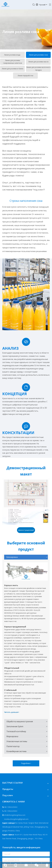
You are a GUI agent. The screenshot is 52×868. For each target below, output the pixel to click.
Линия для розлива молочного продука (38, 69)
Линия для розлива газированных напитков (13, 62)
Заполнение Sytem (15, 726)
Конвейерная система (16, 751)
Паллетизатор (13, 746)
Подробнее (26, 763)
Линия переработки (25, 76)
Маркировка (12, 736)
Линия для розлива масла (38, 62)
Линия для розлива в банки (13, 69)
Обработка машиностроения (20, 721)
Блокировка (12, 557)
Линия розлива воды (12, 55)
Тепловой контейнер (16, 731)
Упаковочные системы (17, 741)
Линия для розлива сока (38, 55)
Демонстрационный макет (26, 531)
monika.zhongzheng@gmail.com (16, 819)
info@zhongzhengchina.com (15, 815)
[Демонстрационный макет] (26, 502)
